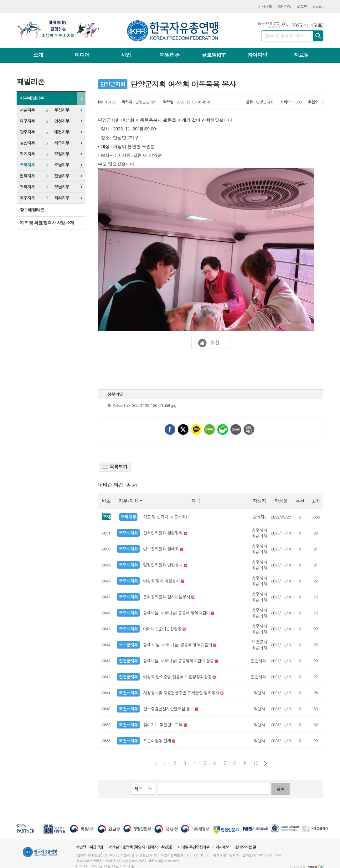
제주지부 (27, 198)
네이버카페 (223, 429)
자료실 (301, 55)
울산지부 (27, 143)
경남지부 (62, 187)
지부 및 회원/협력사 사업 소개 (47, 223)
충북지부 (27, 165)
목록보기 (115, 467)
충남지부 (62, 165)
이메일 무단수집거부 (194, 847)
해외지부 (62, 198)
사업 (126, 55)
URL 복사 (249, 429)
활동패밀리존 (32, 210)
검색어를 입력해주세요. (285, 36)
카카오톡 (196, 429)
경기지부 (27, 154)
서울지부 (27, 110)
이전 (156, 763)
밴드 (236, 429)
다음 (265, 763)
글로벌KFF (214, 55)
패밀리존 (170, 55)
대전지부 (62, 132)
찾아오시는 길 (245, 847)
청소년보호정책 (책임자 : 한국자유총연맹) (141, 847)
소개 (38, 55)
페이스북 (170, 429)
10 (256, 763)
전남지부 (62, 176)
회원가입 (284, 6)
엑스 (183, 429)
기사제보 (265, 6)
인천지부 (62, 121)
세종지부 (62, 143)
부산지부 (62, 110)
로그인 (302, 6)
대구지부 (27, 121)
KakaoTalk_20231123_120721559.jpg (142, 405)
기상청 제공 (273, 27)
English (318, 6)
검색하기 (318, 36)
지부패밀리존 (32, 98)
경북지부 (27, 187)
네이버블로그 (209, 429)
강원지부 (62, 154)
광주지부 (27, 132)
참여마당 (257, 55)
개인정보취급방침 (89, 847)
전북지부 (27, 176)
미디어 (82, 55)
